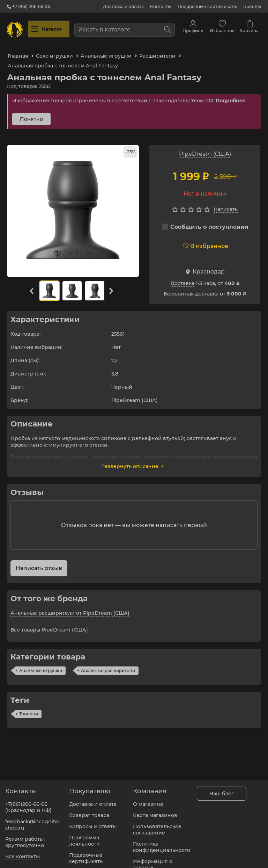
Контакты (161, 6)
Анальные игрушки (41, 664)
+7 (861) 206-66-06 (28, 6)
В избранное (206, 240)
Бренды (252, 6)
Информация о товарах (153, 860)
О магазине (148, 800)
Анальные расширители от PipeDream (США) (70, 607)
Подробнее (231, 94)
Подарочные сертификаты (207, 6)
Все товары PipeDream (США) (49, 623)
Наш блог (222, 789)
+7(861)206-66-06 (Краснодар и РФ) (28, 803)
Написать (226, 203)
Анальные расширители (108, 664)
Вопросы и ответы (93, 822)
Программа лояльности (84, 837)
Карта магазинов (155, 811)
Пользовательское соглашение (157, 825)
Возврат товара (89, 811)
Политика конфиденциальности (162, 843)
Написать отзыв (39, 562)
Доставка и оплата (123, 6)
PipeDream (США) (205, 148)
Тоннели (29, 707)
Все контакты (23, 852)
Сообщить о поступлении (205, 221)
